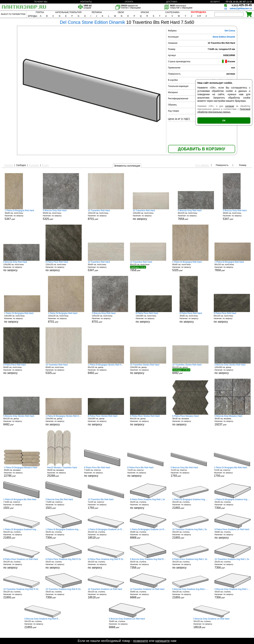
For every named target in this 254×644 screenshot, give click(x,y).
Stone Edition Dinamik (224, 37)
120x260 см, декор (148, 369)
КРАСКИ (145, 12)
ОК (224, 120)
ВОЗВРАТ (215, 2)
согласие (230, 106)
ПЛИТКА (40, 12)
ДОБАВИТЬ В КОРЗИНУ (201, 149)
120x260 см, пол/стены (151, 215)
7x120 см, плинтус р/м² (189, 472)
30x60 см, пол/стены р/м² (19, 215)
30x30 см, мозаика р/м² (233, 420)
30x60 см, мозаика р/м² (22, 472)
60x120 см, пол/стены (232, 318)
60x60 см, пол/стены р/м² (61, 215)
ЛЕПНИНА (97, 12)
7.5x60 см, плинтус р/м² (21, 504)
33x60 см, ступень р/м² (148, 534)
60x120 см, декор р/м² (106, 369)
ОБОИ (121, 12)
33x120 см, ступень (21, 564)
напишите (162, 641)
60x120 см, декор (148, 420)
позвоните (140, 641)
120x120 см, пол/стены (64, 266)
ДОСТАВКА (172, 2)
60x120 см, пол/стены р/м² (196, 215)
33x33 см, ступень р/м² (233, 504)
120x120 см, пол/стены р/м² (106, 215)
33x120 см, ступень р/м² (190, 504)
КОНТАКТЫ (86, 2)
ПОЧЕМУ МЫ (41, 2)
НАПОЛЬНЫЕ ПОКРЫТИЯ (68, 12)
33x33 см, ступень (148, 504)
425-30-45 (242, 5)
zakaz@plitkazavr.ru (241, 8)
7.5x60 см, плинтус (102, 472)
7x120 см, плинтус (145, 472)
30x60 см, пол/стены (193, 318)
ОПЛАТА (129, 2)
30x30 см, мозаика (190, 420)
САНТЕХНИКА (172, 12)
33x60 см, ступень (233, 534)
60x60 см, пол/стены (21, 369)
